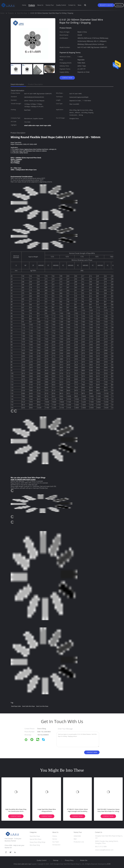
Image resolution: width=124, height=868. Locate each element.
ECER (109, 864)
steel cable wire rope (29, 706)
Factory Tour (50, 5)
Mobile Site (84, 860)
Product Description (35, 84)
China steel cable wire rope (22, 864)
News (80, 5)
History (55, 836)
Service (55, 839)
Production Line (79, 842)
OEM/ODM (77, 836)
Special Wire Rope (35, 839)
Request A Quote (106, 5)
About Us (40, 5)
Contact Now (67, 78)
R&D (75, 839)
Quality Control (61, 5)
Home (24, 5)
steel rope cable (16, 706)
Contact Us (72, 5)
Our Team (56, 842)
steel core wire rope (42, 706)
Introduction (56, 845)
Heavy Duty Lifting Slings (37, 842)
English (119, 5)
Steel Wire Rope (35, 836)
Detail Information (17, 84)
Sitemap (56, 860)
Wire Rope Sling (35, 845)
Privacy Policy (69, 860)
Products (32, 5)
